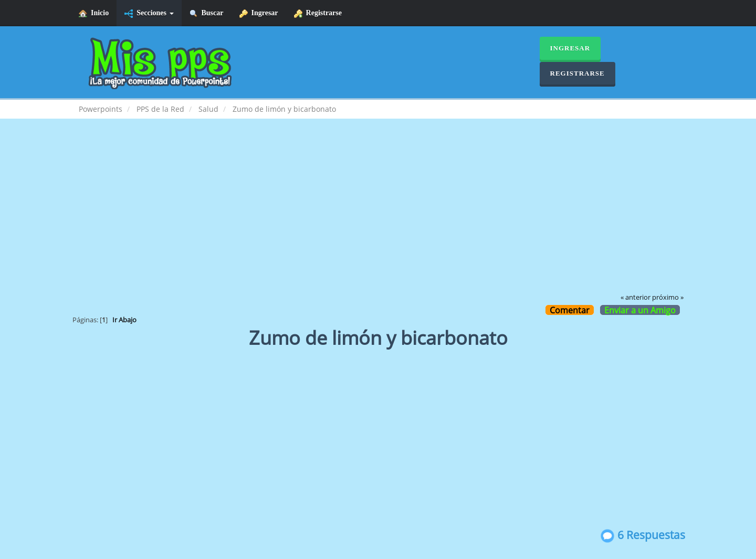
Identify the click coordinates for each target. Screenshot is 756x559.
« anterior (636, 297)
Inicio (94, 13)
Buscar (207, 13)
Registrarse (318, 13)
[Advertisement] (378, 213)
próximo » (668, 297)
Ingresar (259, 13)
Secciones (149, 13)
